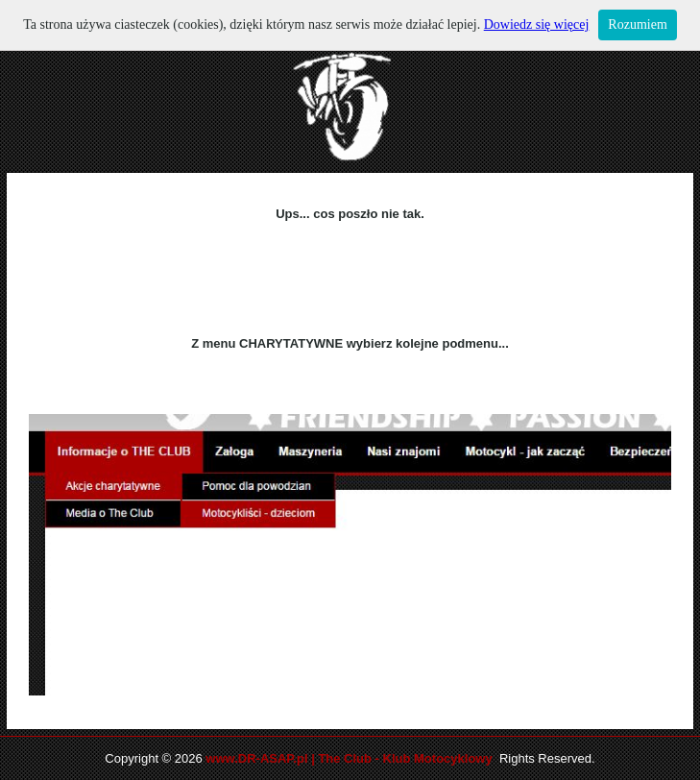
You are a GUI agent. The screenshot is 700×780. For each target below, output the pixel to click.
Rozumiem (637, 24)
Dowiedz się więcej (537, 24)
